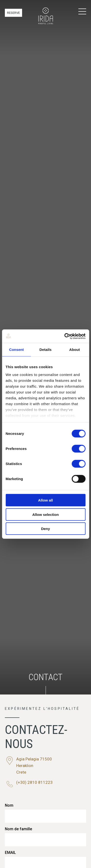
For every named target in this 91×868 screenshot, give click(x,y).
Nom (9, 805)
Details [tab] (46, 350)
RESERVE (13, 13)
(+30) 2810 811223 (34, 782)
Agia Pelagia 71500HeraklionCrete (34, 766)
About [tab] (74, 350)
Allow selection (45, 514)
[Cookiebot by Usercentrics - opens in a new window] (65, 336)
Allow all (45, 500)
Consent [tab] (16, 350)
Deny (45, 529)
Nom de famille (18, 829)
